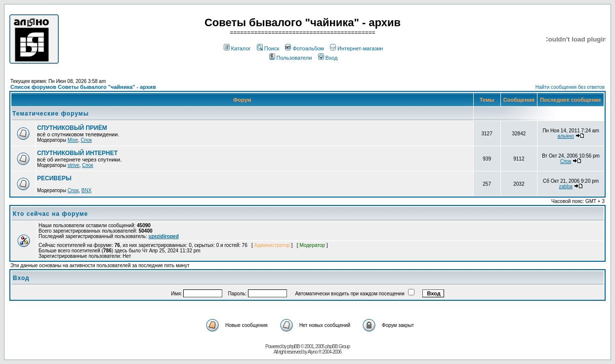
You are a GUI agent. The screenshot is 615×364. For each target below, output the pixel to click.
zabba (566, 186)
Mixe (73, 140)
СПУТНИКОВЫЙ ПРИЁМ (72, 128)
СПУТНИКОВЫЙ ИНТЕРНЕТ (77, 153)
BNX (87, 190)
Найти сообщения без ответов (570, 87)
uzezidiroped (164, 236)
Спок (86, 140)
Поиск (268, 48)
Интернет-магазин (356, 48)
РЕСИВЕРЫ (54, 178)
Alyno (312, 352)
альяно (566, 136)
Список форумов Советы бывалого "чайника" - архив (83, 87)
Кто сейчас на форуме (50, 214)
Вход (328, 58)
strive (74, 165)
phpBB (294, 346)
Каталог (237, 48)
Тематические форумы (51, 114)
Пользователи (291, 58)
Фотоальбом (305, 48)
